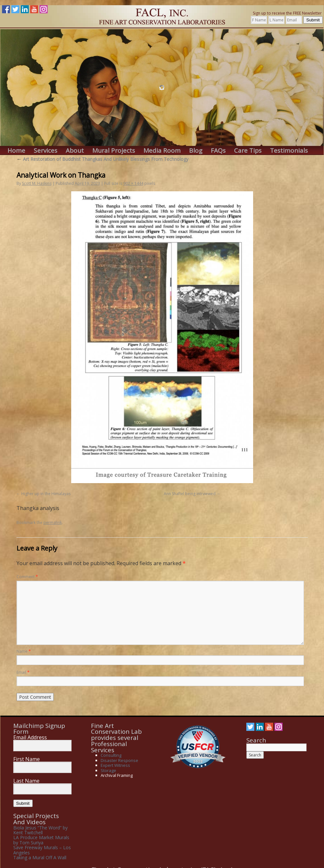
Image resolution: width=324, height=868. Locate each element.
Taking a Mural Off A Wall (40, 857)
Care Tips (248, 151)
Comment (27, 577)
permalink (53, 523)
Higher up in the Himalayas (46, 494)
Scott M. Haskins (37, 183)
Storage (108, 770)
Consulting (111, 755)
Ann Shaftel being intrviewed (190, 494)
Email (23, 672)
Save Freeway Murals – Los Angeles (42, 850)
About (75, 151)
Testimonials (289, 151)
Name (24, 651)
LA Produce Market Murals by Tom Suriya (41, 840)
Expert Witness (115, 765)
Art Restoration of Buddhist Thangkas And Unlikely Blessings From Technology (102, 159)
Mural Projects (114, 151)
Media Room (162, 151)
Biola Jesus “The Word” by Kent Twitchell (40, 830)
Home (16, 151)
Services (45, 151)
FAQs (218, 151)
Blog (196, 151)
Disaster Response (119, 760)
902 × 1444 (133, 183)
